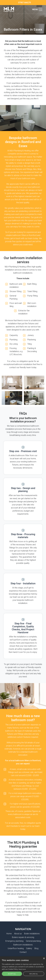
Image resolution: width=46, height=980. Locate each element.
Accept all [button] (12, 974)
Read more (22, 969)
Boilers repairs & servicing (23, 937)
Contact (23, 952)
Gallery (29, 948)
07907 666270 (24, 3)
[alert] (23, 968)
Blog (36, 948)
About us (18, 934)
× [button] (44, 959)
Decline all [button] (34, 974)
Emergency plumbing (14, 941)
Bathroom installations (23, 945)
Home (9, 934)
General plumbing (33, 941)
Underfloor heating (16, 948)
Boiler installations (32, 934)
